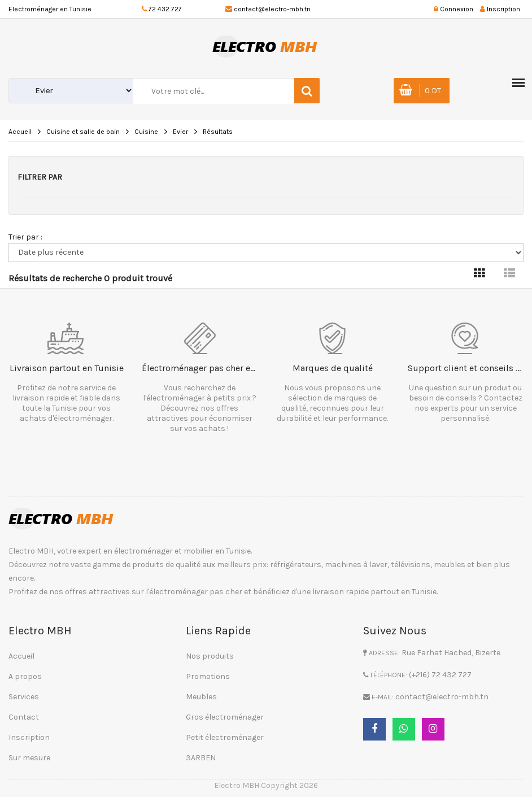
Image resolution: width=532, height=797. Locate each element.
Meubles (201, 697)
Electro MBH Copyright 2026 (266, 785)
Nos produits (210, 656)
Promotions (208, 676)
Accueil (20, 132)
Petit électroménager (225, 737)
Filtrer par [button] (40, 177)
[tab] (479, 274)
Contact (24, 717)
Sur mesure (29, 758)
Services (24, 697)
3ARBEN (201, 758)
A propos (25, 676)
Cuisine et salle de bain (83, 132)
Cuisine (146, 132)
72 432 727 (165, 9)
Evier (180, 132)
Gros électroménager (225, 717)
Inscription (29, 737)
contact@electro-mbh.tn (272, 9)
